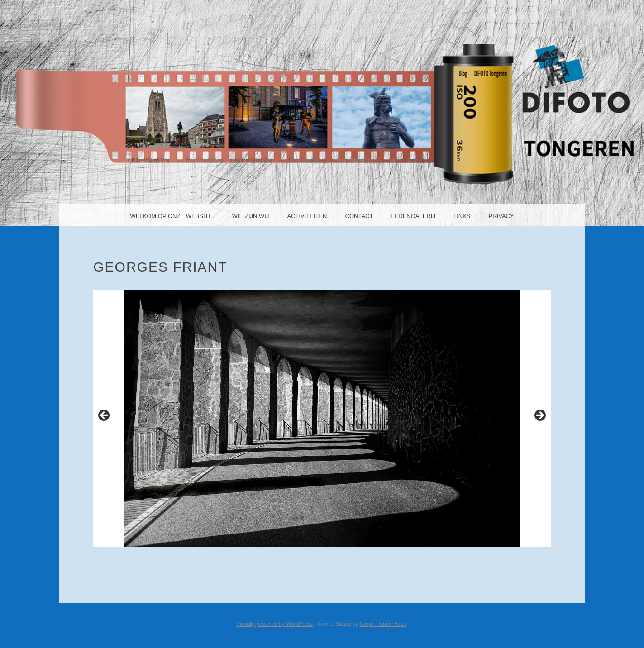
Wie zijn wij (251, 216)
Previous (105, 416)
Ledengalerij (413, 216)
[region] (322, 418)
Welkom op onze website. (172, 216)
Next (539, 416)
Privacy (501, 216)
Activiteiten (307, 216)
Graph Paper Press (383, 624)
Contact (359, 216)
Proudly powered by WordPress (274, 624)
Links (462, 216)
